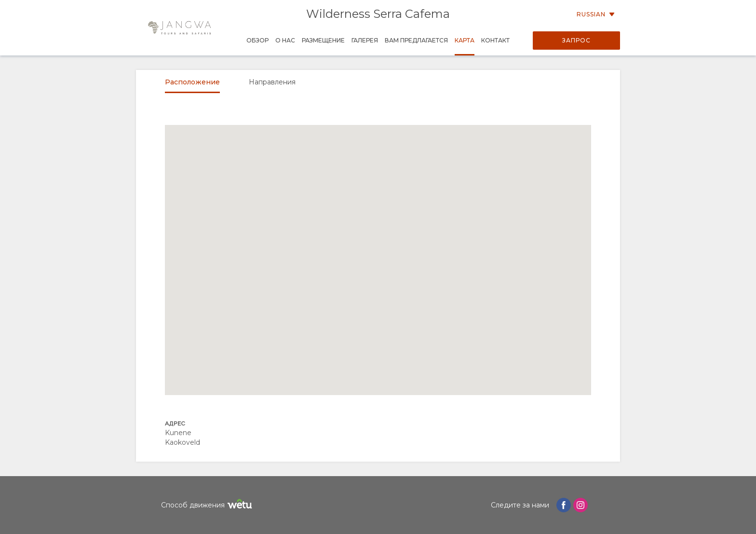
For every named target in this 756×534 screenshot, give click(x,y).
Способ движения (208, 505)
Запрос (576, 40)
